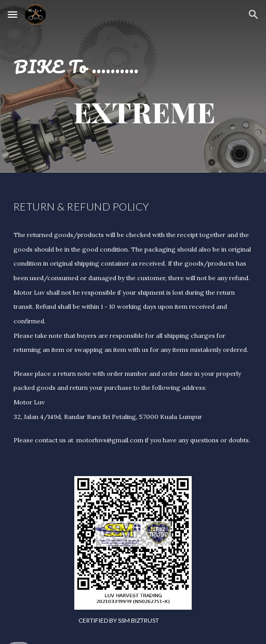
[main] (133, 86)
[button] (12, 14)
